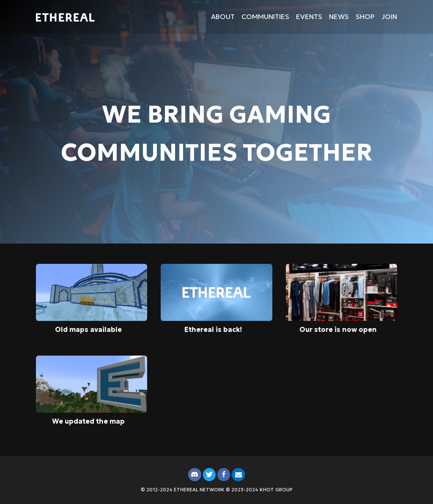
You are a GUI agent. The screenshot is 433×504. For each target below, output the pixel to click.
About (223, 16)
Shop (365, 16)
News (339, 16)
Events (309, 16)
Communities (265, 16)
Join (389, 16)
